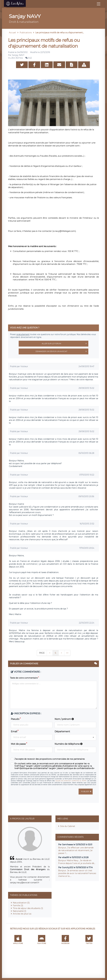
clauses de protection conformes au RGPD (71, 781)
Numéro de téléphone (69, 744)
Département (62, 732)
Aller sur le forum (65, 344)
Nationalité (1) (20, 911)
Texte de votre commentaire (24, 678)
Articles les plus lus (22, 914)
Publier (87, 792)
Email (14, 732)
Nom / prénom (64, 719)
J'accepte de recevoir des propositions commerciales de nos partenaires (50, 759)
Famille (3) (18, 905)
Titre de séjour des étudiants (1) (28, 908)
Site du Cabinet (68, 826)
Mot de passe (18, 744)
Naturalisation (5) (21, 903)
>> (67, 653)
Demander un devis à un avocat (62, 351)
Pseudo (15, 719)
